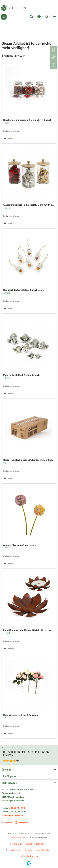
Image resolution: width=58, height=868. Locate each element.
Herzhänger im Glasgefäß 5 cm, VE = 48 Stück (27, 121)
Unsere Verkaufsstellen (36, 844)
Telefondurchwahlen (29, 856)
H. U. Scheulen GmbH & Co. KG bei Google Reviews (27, 753)
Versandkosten (16, 837)
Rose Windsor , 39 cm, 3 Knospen (21, 716)
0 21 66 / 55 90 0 (17, 808)
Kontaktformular (42, 850)
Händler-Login (16, 844)
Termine (28, 850)
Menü (4, 17)
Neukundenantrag (14, 850)
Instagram (21, 823)
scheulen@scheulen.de (12, 815)
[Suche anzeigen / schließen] (32, 17)
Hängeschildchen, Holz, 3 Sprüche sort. (24, 291)
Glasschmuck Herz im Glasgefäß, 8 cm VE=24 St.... (29, 206)
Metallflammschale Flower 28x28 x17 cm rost (27, 631)
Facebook (8, 823)
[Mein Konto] (47, 17)
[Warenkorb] (54, 17)
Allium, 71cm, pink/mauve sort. (20, 546)
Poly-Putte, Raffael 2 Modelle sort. (21, 376)
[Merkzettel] (39, 17)
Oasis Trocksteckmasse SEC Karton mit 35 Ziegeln (29, 461)
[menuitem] (4, 17)
